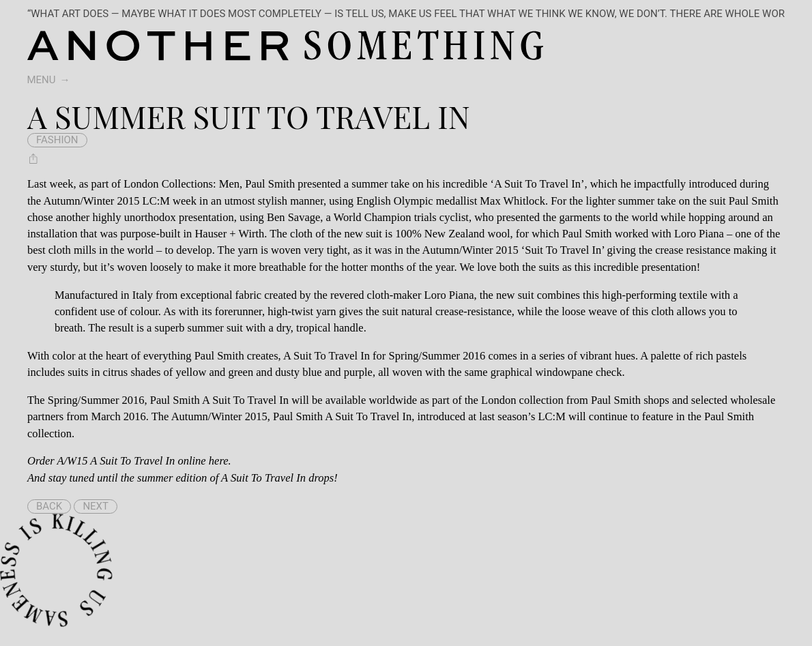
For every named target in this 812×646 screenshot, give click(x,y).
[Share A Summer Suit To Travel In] (33, 159)
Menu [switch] (42, 80)
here (219, 461)
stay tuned (71, 478)
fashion (57, 140)
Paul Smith (270, 184)
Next (96, 506)
